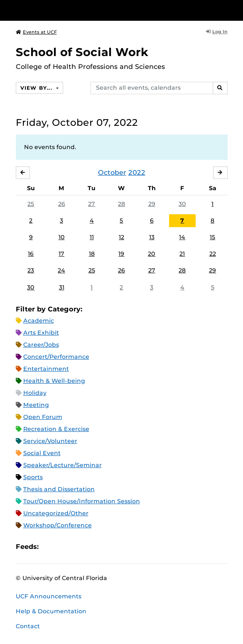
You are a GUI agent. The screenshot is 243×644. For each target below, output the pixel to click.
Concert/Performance (56, 357)
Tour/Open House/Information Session (82, 501)
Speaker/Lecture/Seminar (63, 465)
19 (121, 254)
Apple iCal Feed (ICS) (49, 547)
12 (121, 237)
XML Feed (92, 547)
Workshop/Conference (58, 525)
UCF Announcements (49, 596)
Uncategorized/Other (56, 513)
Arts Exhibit (41, 333)
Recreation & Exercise (56, 429)
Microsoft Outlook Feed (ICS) (64, 547)
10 (62, 237)
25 (31, 204)
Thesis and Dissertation (59, 489)
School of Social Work (82, 52)
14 (182, 237)
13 (152, 237)
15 (212, 237)
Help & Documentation (51, 611)
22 (213, 254)
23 (31, 270)
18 (92, 254)
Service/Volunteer (50, 441)
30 (182, 204)
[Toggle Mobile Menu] (235, 10)
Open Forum (43, 417)
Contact (28, 626)
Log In (217, 32)
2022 (137, 173)
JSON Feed (106, 547)
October (112, 173)
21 (182, 254)
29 (152, 204)
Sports (33, 477)
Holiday (35, 393)
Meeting (36, 405)
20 (152, 254)
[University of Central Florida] (63, 10)
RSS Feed (78, 547)
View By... (37, 88)
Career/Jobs (41, 345)
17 (61, 254)
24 (61, 270)
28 (121, 204)
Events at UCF (36, 32)
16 (31, 254)
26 (62, 204)
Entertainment (46, 369)
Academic (39, 321)
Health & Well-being (54, 381)
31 (62, 287)
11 (92, 237)
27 (92, 204)
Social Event (42, 453)
